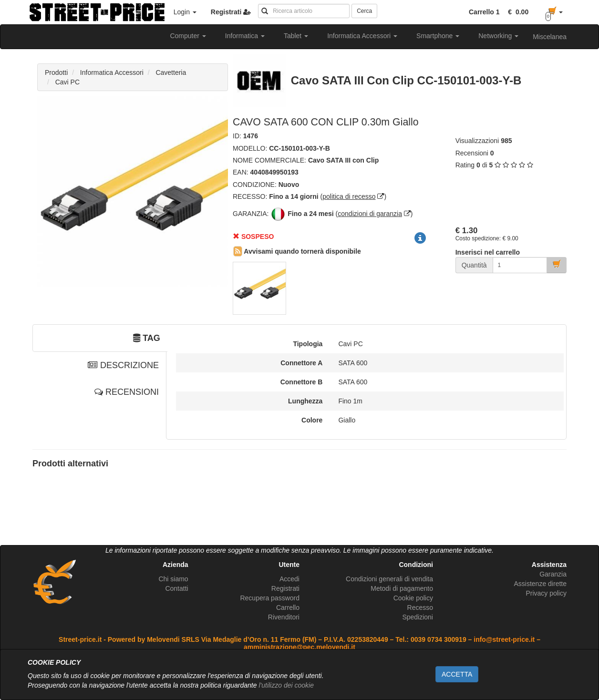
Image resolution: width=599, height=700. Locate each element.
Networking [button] (498, 36)
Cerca (364, 11)
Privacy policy (546, 593)
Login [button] (185, 12)
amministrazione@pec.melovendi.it (299, 647)
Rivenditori (284, 617)
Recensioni (472, 153)
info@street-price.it (504, 639)
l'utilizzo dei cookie (286, 685)
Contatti (176, 588)
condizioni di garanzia (370, 214)
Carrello (288, 607)
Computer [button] (188, 36)
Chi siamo (173, 579)
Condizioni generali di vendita (389, 579)
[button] (516, 12)
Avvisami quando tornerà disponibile (297, 251)
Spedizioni (418, 617)
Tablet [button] (296, 36)
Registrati (285, 588)
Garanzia (553, 574)
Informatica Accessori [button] (362, 36)
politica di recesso (349, 196)
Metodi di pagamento (402, 588)
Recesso (420, 607)
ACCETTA (457, 674)
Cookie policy (413, 598)
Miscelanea (550, 37)
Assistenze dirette (540, 584)
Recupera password (270, 598)
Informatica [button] (245, 36)
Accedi (289, 579)
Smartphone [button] (438, 36)
